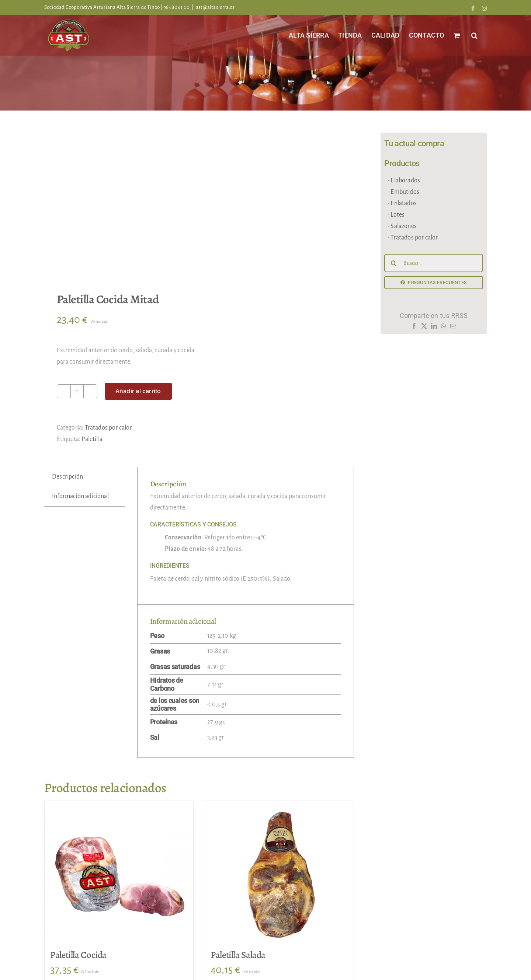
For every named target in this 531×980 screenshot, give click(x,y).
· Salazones (402, 226)
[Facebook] (414, 328)
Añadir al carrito (138, 391)
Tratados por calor (108, 428)
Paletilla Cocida (78, 955)
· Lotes (396, 215)
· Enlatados (402, 203)
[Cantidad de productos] (77, 391)
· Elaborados (404, 181)
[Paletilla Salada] (279, 875)
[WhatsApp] (444, 328)
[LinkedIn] (434, 328)
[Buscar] (393, 263)
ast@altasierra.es (215, 7)
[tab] (67, 477)
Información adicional (80, 496)
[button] (474, 35)
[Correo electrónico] (453, 328)
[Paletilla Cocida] (119, 875)
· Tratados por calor (413, 238)
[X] (424, 328)
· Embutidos (404, 192)
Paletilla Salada (238, 955)
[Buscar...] (434, 263)
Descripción (67, 477)
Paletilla (92, 439)
